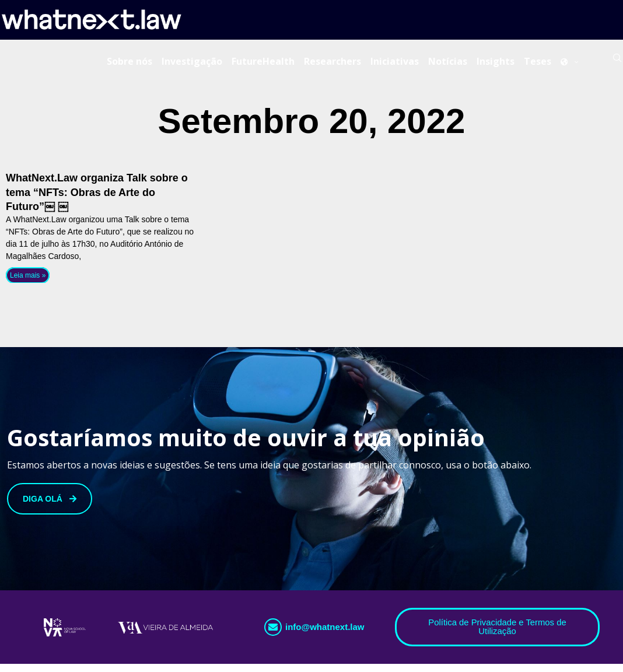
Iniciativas (395, 64)
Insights (496, 64)
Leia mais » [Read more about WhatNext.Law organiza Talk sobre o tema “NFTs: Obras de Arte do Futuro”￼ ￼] (28, 282)
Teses (538, 64)
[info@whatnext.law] (273, 635)
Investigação (192, 64)
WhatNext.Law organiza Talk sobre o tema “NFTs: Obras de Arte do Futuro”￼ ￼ (97, 199)
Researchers (332, 64)
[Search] (617, 64)
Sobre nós (129, 64)
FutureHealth (263, 64)
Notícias (448, 64)
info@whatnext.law (325, 634)
